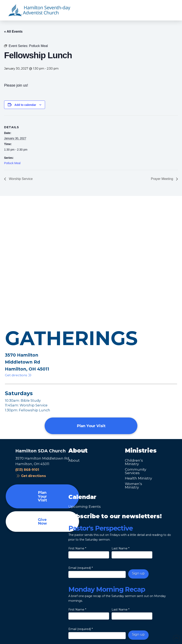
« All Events (13, 31)
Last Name (120, 548)
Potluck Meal (12, 163)
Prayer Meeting (162, 179)
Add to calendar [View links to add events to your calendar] (25, 105)
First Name (77, 548)
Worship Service (20, 179)
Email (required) (81, 568)
